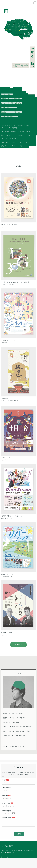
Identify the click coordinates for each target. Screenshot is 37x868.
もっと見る (19, 651)
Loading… (18, 809)
